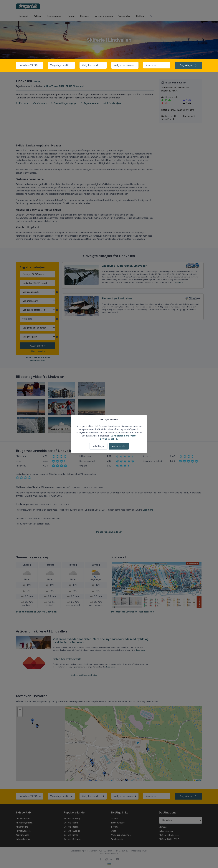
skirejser (188, 65)
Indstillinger (98, 446)
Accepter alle (119, 446)
